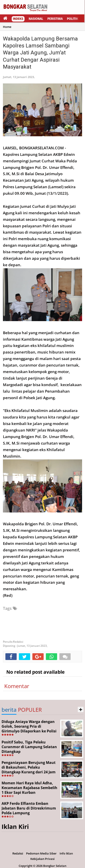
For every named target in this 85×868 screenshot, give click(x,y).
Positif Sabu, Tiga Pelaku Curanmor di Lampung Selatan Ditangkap (29, 747)
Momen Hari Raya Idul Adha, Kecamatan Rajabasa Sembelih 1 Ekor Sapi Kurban (29, 788)
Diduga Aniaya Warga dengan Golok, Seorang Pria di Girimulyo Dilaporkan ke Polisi (29, 726)
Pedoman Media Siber (41, 853)
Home (7, 27)
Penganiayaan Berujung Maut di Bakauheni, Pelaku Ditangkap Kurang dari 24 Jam (29, 767)
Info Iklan (66, 853)
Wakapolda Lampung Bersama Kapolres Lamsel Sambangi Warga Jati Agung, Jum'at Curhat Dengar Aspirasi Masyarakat (40, 53)
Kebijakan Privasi (42, 859)
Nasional (36, 19)
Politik (73, 19)
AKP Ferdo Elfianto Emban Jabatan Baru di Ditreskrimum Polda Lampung (29, 808)
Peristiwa (55, 19)
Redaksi (18, 853)
